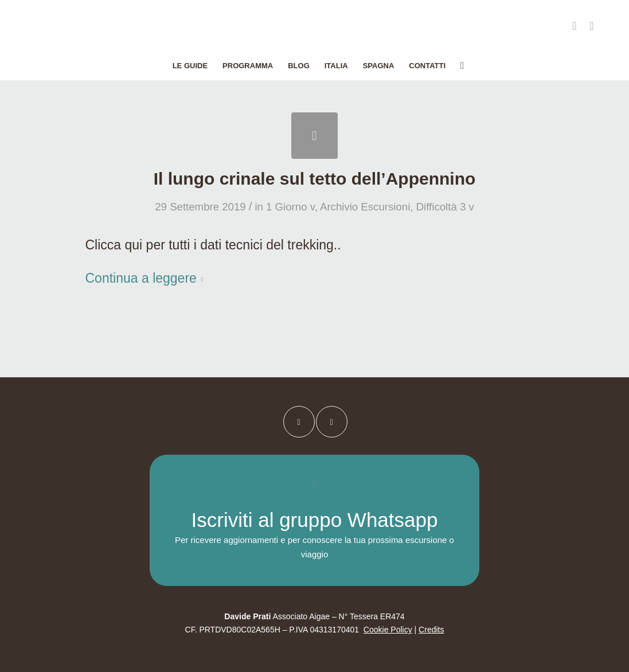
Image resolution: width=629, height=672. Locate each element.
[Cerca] (458, 66)
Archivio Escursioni (365, 207)
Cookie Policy (388, 630)
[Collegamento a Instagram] (592, 26)
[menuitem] (190, 66)
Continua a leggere (147, 278)
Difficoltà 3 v (445, 207)
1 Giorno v (290, 207)
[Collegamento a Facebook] (575, 26)
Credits (431, 630)
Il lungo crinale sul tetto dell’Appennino (315, 179)
